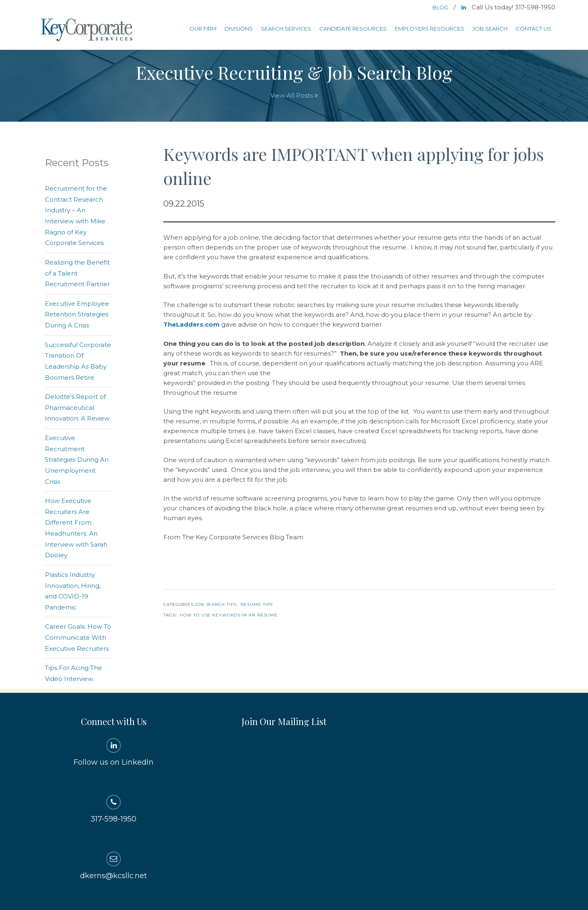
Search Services (286, 29)
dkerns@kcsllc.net (114, 866)
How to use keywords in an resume (229, 615)
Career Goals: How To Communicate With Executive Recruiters (78, 637)
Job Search (490, 29)
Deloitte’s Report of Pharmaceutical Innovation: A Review (77, 407)
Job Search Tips (216, 604)
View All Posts (294, 95)
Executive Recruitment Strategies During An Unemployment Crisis (77, 460)
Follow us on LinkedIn (114, 752)
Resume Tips (257, 604)
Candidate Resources (353, 29)
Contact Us (533, 29)
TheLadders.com (192, 324)
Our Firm (203, 29)
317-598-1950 (114, 809)
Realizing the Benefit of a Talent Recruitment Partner (77, 273)
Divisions (239, 29)
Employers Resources (430, 29)
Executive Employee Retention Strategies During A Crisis (77, 314)
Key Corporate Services (87, 30)
